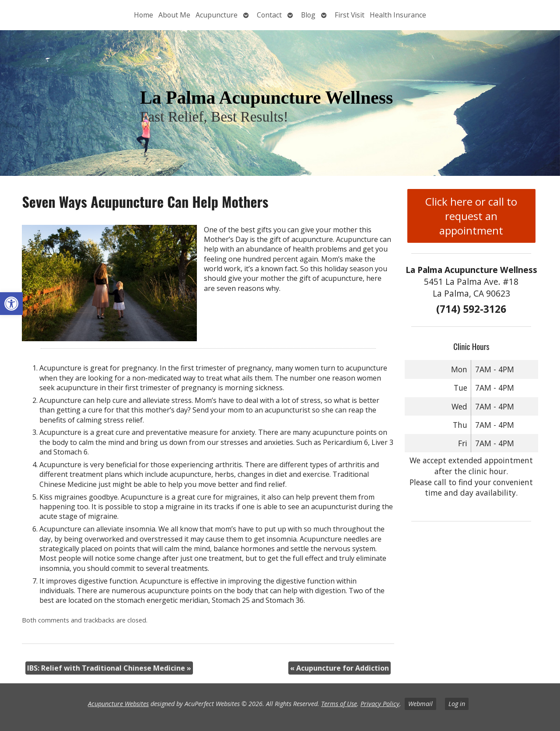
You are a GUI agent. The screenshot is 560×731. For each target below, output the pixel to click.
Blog (308, 15)
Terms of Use (339, 704)
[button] (11, 304)
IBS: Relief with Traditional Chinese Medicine (109, 668)
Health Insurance (398, 15)
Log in (457, 704)
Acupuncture (217, 15)
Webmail (420, 704)
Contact (269, 15)
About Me (174, 15)
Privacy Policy (380, 704)
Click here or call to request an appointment (471, 216)
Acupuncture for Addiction (339, 668)
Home (143, 15)
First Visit (350, 15)
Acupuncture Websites (118, 704)
